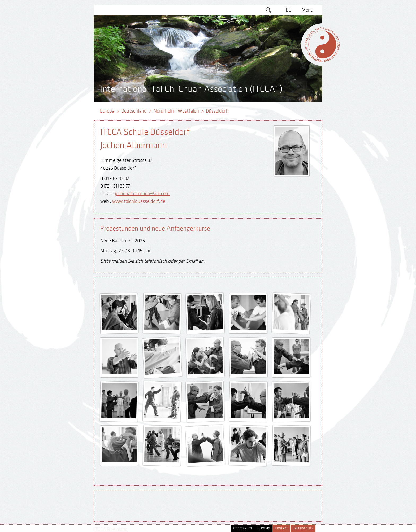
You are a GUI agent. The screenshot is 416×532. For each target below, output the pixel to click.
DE (289, 10)
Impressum (242, 528)
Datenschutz (303, 528)
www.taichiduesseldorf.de (139, 201)
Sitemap (263, 528)
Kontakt (281, 528)
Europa (107, 111)
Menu (307, 10)
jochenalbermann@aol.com (142, 194)
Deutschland (134, 111)
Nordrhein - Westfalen (176, 111)
